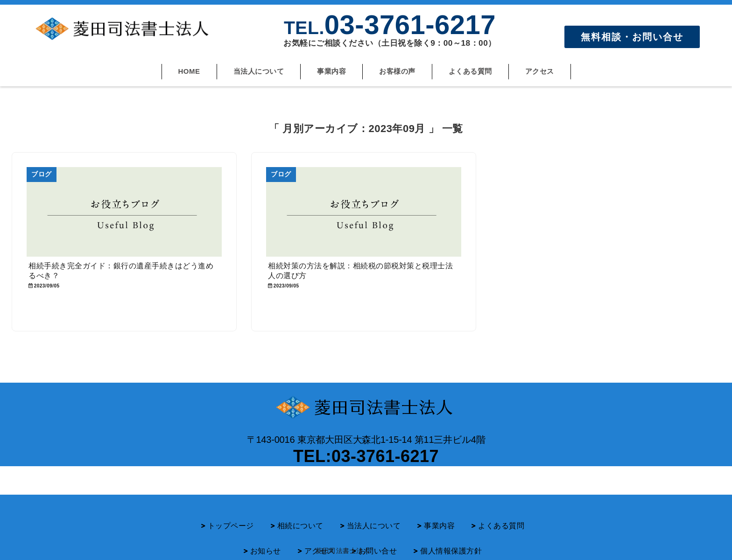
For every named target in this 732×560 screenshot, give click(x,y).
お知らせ (266, 537)
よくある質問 (470, 71)
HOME (189, 71)
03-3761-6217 (390, 24)
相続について (300, 512)
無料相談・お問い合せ (632, 37)
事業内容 (331, 71)
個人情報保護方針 (451, 537)
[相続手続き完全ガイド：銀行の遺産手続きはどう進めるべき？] (124, 212)
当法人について (259, 71)
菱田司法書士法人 (343, 551)
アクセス (540, 71)
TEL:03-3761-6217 (366, 456)
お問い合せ (378, 537)
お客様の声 (397, 71)
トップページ (231, 512)
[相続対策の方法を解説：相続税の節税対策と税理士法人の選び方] (364, 212)
